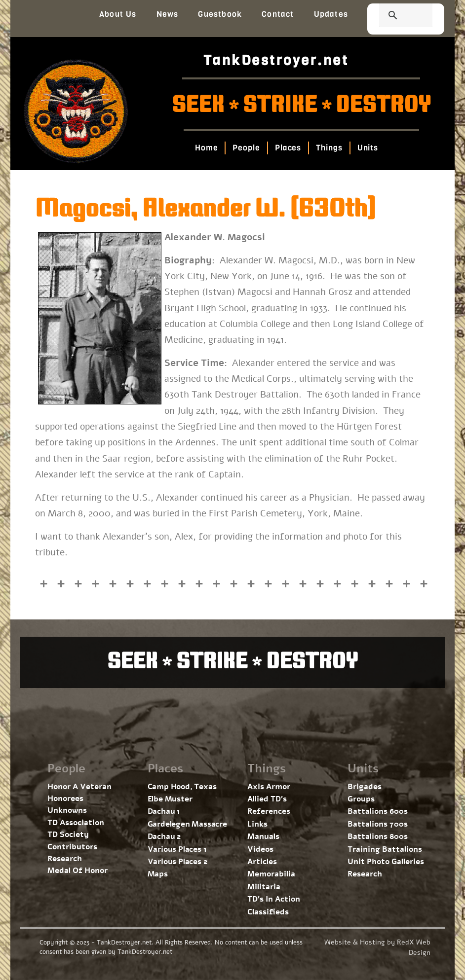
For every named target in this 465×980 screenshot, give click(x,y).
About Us (118, 14)
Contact (278, 14)
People (246, 148)
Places (288, 148)
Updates (331, 14)
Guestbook (220, 14)
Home (206, 148)
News (168, 14)
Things (329, 148)
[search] (394, 16)
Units (368, 148)
